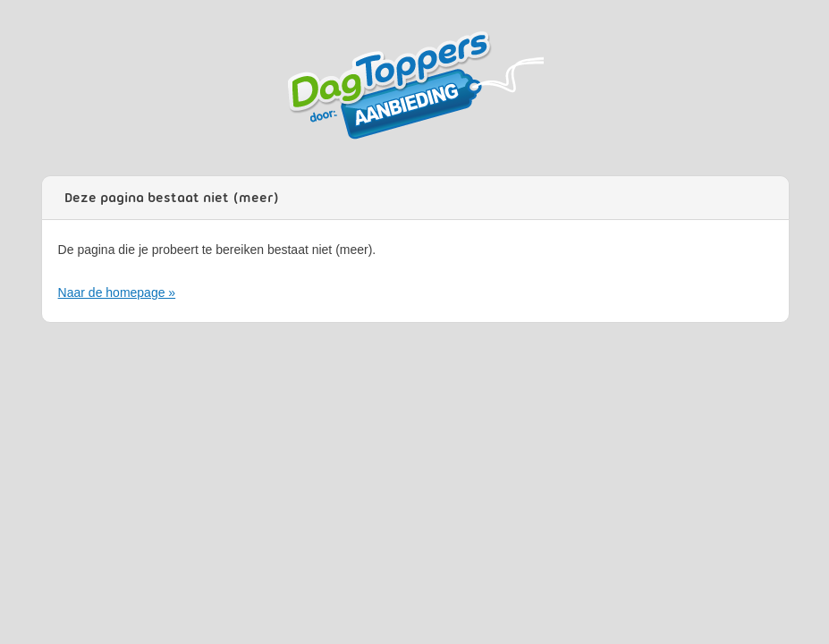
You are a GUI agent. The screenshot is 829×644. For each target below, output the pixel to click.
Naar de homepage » (117, 292)
